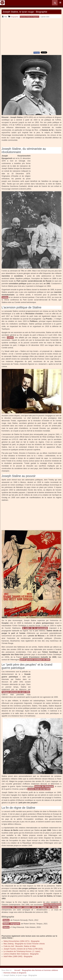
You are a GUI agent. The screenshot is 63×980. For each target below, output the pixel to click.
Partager (37, 53)
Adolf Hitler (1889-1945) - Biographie (18, 956)
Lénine (10, 338)
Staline (6, 920)
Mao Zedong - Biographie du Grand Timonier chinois (24, 944)
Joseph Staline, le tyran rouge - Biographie (25, 12)
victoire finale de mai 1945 (39, 789)
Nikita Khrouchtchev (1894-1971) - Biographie (22, 941)
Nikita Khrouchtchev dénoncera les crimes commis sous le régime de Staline (31, 906)
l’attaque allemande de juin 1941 (16, 692)
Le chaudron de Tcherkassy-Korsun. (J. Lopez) (22, 951)
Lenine (5, 297)
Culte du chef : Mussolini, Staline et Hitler (20, 946)
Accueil (17, 970)
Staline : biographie (11, 924)
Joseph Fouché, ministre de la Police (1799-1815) (23, 949)
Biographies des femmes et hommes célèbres (40, 970)
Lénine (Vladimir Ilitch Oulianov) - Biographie (21, 954)
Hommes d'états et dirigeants (15, 973)
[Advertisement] (31, 35)
